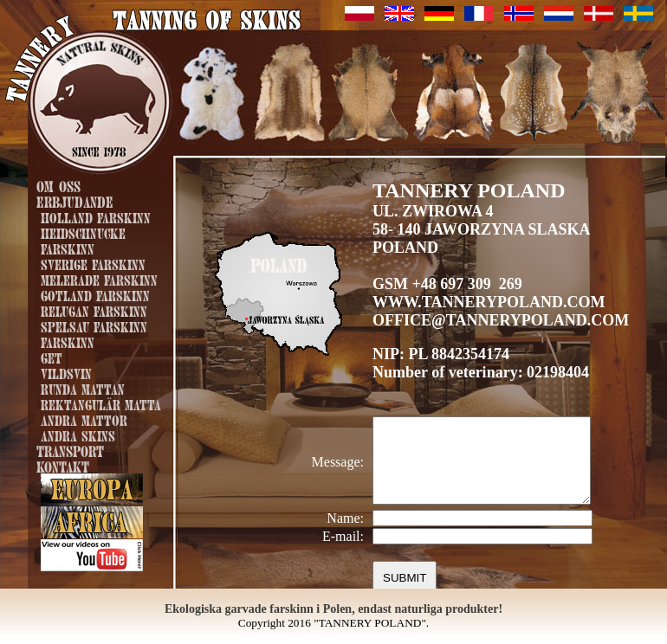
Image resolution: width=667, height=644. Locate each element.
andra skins (78, 435)
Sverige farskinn (93, 263)
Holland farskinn (96, 216)
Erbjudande (75, 200)
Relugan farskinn (94, 310)
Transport (70, 450)
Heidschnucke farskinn (83, 240)
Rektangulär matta (101, 403)
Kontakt (63, 465)
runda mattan (83, 388)
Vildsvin (66, 372)
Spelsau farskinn (94, 325)
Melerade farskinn (99, 279)
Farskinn (68, 341)
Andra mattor (84, 419)
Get (52, 357)
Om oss (58, 185)
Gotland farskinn (95, 294)
